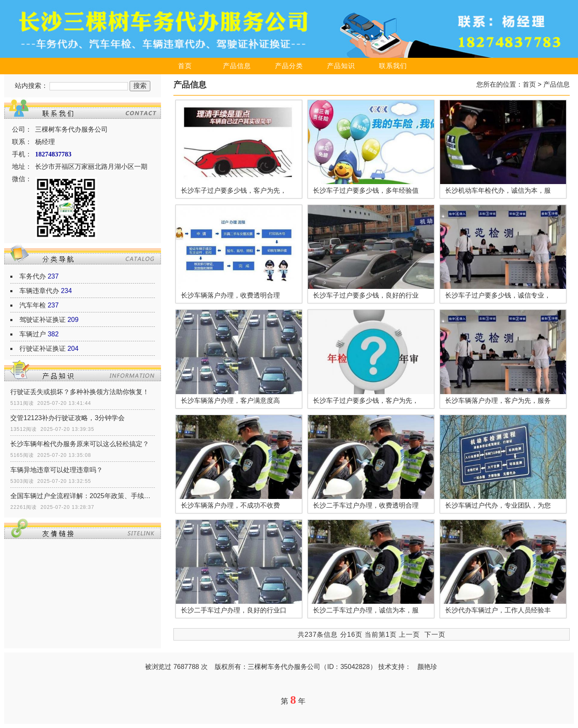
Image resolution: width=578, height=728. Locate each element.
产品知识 (341, 66)
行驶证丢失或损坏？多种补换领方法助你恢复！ (80, 392)
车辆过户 (33, 334)
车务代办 (33, 276)
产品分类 (289, 66)
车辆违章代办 (39, 291)
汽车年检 (33, 305)
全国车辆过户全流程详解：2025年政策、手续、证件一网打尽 (83, 496)
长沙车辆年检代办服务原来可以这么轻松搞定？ (80, 444)
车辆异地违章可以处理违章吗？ (57, 470)
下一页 (435, 635)
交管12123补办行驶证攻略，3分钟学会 (68, 418)
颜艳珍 (427, 667)
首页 (185, 66)
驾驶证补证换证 (43, 320)
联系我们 (393, 66)
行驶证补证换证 (43, 349)
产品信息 (237, 66)
